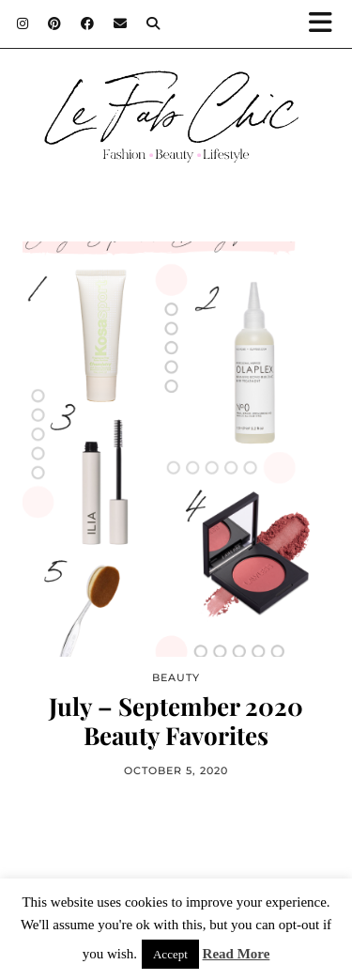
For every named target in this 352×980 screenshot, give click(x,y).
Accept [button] (170, 954)
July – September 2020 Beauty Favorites (176, 721)
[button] (327, 24)
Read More (237, 954)
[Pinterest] (55, 23)
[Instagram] (23, 23)
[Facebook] (88, 23)
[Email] (121, 23)
